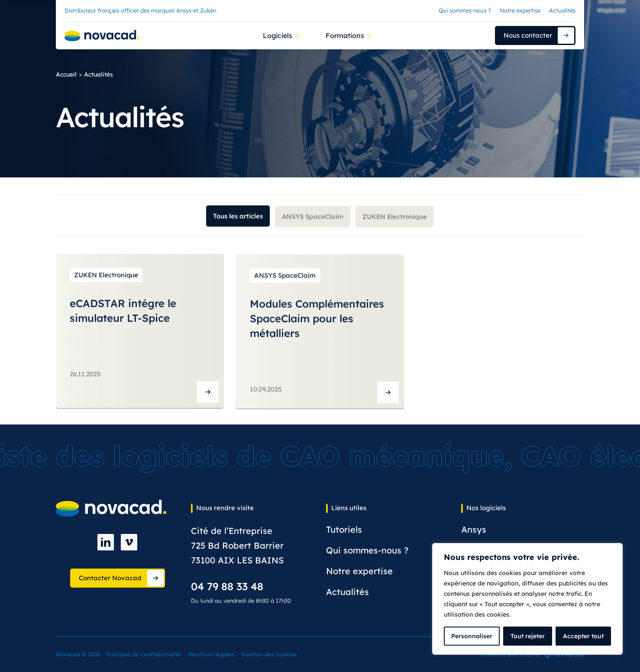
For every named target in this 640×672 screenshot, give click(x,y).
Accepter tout (583, 636)
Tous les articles (238, 218)
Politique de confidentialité (144, 654)
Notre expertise (520, 10)
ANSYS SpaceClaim (313, 220)
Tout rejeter (528, 636)
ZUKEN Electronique (395, 220)
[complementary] (527, 599)
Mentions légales (211, 654)
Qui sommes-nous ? (465, 10)
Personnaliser (472, 636)
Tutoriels (344, 529)
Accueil (66, 74)
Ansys (474, 529)
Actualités (562, 10)
